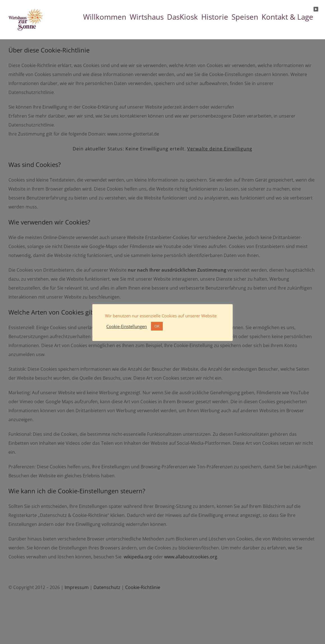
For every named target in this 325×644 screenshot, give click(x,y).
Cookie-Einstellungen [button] (127, 326)
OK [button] (157, 326)
